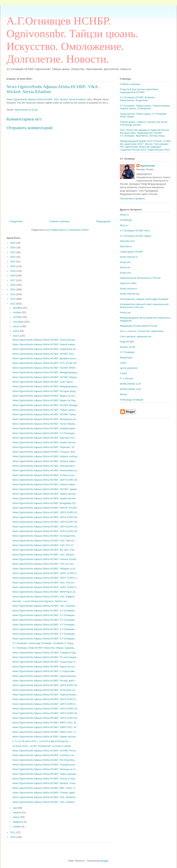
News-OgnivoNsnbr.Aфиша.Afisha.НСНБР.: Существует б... (45, 662)
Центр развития (129, 368)
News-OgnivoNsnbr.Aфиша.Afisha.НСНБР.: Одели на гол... (44, 667)
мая (16, 808)
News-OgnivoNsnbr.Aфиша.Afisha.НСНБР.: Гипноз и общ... (45, 779)
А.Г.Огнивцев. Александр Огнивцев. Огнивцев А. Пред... (44, 643)
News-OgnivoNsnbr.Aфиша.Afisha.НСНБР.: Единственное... (45, 676)
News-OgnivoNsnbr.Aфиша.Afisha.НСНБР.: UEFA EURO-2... (45, 699)
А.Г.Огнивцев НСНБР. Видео (136, 236)
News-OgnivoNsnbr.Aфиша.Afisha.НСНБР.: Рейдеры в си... (45, 569)
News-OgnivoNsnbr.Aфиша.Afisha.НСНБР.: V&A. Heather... (44, 802)
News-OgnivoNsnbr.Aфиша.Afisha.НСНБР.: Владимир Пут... (45, 503)
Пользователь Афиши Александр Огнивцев (144, 299)
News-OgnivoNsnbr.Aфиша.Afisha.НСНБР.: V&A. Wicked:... (44, 555)
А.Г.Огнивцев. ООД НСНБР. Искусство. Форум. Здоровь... (44, 648)
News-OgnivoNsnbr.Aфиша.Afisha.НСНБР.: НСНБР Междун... (46, 405)
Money (123, 394)
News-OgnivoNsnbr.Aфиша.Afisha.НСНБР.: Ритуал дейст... (44, 681)
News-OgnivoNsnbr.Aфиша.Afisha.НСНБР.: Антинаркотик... (45, 536)
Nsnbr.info (125, 262)
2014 (13, 294)
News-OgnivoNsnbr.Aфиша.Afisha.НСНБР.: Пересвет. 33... (44, 447)
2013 (13, 299)
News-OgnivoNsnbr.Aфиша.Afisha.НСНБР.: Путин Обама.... (45, 424)
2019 (13, 271)
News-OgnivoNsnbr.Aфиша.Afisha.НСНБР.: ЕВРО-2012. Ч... (45, 732)
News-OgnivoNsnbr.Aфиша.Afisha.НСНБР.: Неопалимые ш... (46, 470)
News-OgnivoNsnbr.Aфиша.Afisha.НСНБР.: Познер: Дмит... (45, 793)
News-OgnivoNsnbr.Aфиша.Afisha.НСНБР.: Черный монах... (45, 695)
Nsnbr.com (126, 273)
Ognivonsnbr (148, 166)
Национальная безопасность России (140, 278)
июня (16, 336)
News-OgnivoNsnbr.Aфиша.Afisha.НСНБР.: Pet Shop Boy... (44, 760)
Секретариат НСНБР (131, 252)
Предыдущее (103, 221)
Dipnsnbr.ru (126, 246)
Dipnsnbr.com (127, 241)
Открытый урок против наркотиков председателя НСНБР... (139, 91)
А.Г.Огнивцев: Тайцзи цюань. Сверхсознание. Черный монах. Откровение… (145, 107)
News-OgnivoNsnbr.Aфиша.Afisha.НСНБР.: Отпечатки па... (44, 690)
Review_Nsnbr (128, 347)
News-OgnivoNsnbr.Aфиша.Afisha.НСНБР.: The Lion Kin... (44, 564)
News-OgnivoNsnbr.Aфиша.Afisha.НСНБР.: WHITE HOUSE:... (46, 508)
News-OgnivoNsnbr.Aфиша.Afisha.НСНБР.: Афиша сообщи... (46, 456)
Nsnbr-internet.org (130, 294)
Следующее (16, 221)
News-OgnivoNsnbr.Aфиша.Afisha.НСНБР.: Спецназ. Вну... (44, 452)
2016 (13, 285)
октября (18, 317)
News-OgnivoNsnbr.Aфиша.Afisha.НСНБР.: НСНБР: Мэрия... (45, 377)
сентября (19, 322)
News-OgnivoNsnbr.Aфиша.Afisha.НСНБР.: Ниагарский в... (44, 466)
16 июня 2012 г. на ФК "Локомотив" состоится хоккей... (42, 746)
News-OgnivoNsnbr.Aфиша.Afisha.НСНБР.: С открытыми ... (45, 671)
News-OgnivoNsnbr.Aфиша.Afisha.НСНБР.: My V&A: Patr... (44, 550)
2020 (13, 266)
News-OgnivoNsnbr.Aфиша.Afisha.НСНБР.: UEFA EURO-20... (46, 480)
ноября (17, 312)
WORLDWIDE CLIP (130, 384)
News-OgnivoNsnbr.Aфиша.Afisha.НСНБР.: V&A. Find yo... (44, 583)
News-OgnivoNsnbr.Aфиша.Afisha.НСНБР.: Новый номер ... (45, 344)
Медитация (126, 357)
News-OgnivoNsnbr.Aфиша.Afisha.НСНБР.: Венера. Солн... (45, 783)
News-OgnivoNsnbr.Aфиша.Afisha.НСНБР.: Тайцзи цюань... (45, 410)
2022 (13, 257)
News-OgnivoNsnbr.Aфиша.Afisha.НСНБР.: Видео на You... (45, 396)
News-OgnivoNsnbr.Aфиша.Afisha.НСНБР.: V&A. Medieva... (45, 797)
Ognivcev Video (128, 283)
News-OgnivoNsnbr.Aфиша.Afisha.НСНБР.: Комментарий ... (45, 428)
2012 (13, 304)
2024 (13, 247)
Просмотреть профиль (132, 198)
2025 (13, 243)
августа (18, 326)
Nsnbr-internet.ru (129, 257)
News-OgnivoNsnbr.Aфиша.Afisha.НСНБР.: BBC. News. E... (45, 788)
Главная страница (59, 221)
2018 (13, 275)
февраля (18, 822)
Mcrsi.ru (124, 225)
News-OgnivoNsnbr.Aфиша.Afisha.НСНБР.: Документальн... (45, 358)
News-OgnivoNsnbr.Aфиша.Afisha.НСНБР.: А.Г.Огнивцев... (44, 433)
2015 (13, 289)
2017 (13, 280)
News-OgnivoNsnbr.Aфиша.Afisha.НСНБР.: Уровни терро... (45, 461)
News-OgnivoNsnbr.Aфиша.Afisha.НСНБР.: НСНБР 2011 (43, 354)
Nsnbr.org (125, 313)
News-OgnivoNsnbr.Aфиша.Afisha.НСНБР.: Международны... (46, 372)
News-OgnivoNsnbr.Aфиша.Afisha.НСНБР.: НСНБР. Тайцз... (45, 414)
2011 (13, 832)
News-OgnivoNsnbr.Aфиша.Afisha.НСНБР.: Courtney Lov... (44, 755)
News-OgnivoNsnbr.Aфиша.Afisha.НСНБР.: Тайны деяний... (45, 774)
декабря (18, 308)
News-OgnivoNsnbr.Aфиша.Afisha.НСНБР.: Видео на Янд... (45, 400)
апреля (17, 812)
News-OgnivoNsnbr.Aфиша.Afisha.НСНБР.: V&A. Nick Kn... (44, 541)
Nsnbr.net (125, 267)
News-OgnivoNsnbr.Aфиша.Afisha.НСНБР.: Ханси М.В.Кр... (45, 340)
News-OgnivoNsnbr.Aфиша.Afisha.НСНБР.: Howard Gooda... (45, 559)
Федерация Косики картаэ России (139, 326)
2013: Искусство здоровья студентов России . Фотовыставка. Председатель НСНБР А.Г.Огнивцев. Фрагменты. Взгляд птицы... (145, 133)
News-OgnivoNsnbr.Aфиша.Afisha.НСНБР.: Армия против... (45, 442)
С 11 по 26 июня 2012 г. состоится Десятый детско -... (42, 741)
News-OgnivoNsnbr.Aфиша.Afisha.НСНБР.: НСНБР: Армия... (45, 489)
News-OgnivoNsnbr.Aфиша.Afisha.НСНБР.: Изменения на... (45, 349)
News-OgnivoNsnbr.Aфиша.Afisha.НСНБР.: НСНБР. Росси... (45, 751)
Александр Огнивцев (131, 400)
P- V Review (126, 378)
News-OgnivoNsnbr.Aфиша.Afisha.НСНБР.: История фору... (45, 391)
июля (16, 331)
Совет (123, 363)
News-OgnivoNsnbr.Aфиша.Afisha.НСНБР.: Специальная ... (45, 765)
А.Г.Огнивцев (127, 352)
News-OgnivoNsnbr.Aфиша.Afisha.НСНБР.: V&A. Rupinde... (45, 606)
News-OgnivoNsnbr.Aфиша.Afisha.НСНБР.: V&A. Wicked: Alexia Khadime (46, 99)
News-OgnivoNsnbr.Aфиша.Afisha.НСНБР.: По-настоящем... (45, 657)
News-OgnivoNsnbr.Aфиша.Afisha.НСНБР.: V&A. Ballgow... (44, 597)
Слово (123, 373)
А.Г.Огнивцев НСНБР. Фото (135, 231)
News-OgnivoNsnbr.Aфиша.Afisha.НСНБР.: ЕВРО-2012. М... (45, 723)
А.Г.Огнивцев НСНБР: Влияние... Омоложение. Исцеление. (138, 99)
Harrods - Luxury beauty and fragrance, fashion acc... (41, 601)
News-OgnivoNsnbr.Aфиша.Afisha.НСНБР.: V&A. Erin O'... (44, 545)
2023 (13, 252)
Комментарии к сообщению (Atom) (70, 230)
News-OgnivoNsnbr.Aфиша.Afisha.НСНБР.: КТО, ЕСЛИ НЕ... (45, 363)
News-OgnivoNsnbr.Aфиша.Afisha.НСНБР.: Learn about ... (44, 382)
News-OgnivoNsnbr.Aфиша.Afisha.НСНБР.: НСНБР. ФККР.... (45, 368)
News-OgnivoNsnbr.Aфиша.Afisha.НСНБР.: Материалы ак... (45, 419)
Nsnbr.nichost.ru (129, 289)
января (17, 826)
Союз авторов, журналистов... (136, 336)
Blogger (104, 861)
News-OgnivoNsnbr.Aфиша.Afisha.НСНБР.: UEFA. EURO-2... (45, 573)
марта (17, 817)
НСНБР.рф (126, 220)
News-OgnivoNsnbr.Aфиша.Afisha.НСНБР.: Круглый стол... (44, 438)
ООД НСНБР (127, 342)
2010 (13, 837)
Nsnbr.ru (124, 215)
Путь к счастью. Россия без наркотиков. (142, 331)
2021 (13, 261)
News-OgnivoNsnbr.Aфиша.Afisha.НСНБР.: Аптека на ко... (44, 475)
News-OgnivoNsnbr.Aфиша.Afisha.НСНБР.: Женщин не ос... (45, 769)
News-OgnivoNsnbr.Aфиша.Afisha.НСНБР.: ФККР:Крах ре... (45, 592)
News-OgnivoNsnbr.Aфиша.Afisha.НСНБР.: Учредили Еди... (45, 653)
